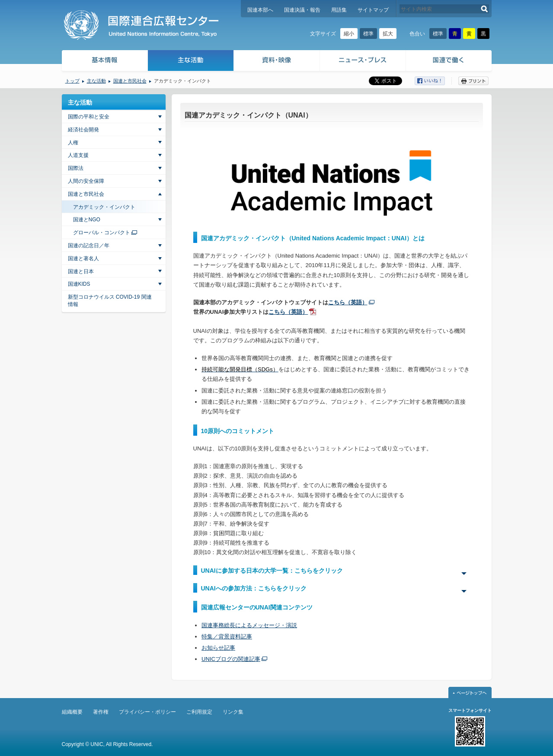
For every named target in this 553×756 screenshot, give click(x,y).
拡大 (388, 34)
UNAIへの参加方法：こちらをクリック (254, 588)
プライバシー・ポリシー (147, 712)
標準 (368, 34)
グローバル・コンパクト (102, 233)
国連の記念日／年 (89, 246)
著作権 (101, 712)
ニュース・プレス (363, 62)
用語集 (339, 10)
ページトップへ (470, 692)
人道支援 (78, 155)
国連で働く (449, 62)
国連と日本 (81, 271)
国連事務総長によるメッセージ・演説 (249, 625)
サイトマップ (373, 10)
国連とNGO (87, 220)
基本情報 (104, 62)
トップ (72, 81)
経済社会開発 (83, 130)
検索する (484, 9)
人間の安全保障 (86, 181)
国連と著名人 (83, 258)
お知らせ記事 (218, 648)
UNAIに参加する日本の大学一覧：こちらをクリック (272, 571)
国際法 (76, 168)
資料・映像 (277, 62)
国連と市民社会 (130, 81)
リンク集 (233, 712)
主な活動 (191, 62)
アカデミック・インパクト (104, 207)
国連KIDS (79, 284)
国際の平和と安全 (89, 117)
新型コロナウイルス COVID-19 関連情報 (110, 301)
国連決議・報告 (302, 10)
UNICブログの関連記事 (231, 659)
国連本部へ (260, 10)
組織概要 (72, 712)
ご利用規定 (199, 712)
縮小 (349, 34)
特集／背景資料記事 (227, 636)
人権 (73, 143)
